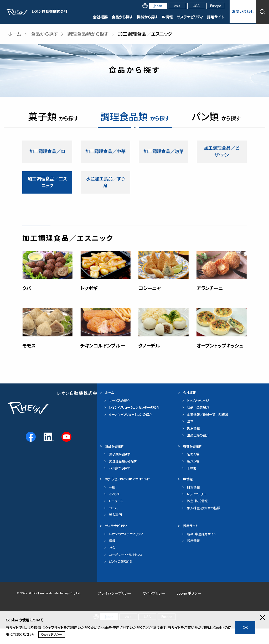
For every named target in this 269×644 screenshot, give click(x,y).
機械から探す (148, 17)
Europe (216, 6)
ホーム (15, 34)
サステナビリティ (190, 17)
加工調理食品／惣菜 (164, 152)
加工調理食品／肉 (47, 152)
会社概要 (100, 17)
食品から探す (122, 17)
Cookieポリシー (52, 635)
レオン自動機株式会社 (79, 409)
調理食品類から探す (88, 34)
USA (196, 6)
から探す (53, 118)
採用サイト (216, 17)
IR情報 (167, 17)
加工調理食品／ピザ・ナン (222, 152)
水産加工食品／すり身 (105, 184)
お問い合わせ (243, 12)
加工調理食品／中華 (105, 152)
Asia (177, 6)
